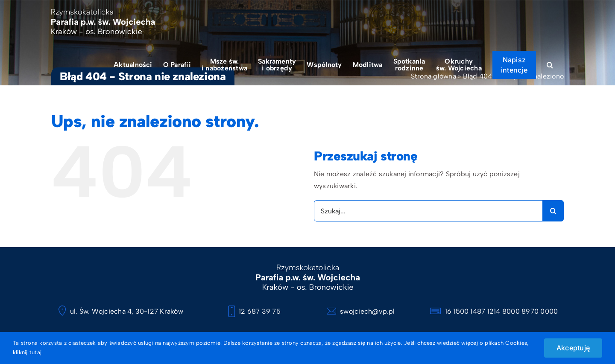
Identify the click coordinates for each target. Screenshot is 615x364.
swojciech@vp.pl (361, 311)
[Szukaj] (553, 211)
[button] (550, 65)
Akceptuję (573, 348)
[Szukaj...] (428, 211)
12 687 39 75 (254, 311)
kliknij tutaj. (28, 352)
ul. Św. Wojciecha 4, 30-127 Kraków (121, 311)
